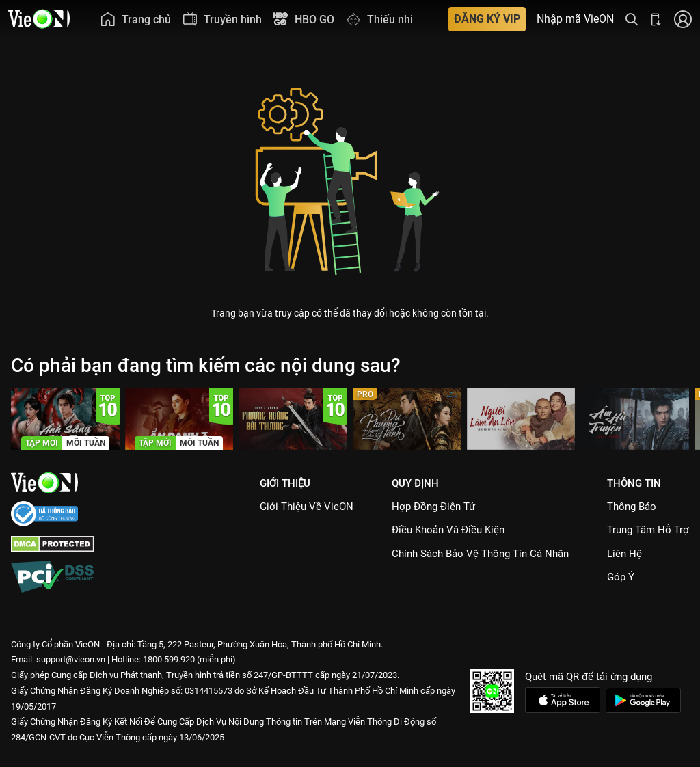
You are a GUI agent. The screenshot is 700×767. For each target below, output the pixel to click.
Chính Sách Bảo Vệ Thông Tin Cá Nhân (480, 554)
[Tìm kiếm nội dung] (632, 19)
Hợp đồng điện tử (433, 507)
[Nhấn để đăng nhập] (683, 19)
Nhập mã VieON (575, 19)
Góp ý (621, 577)
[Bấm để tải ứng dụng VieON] (656, 19)
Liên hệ (624, 554)
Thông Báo (632, 507)
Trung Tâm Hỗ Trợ (648, 530)
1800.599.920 (169, 659)
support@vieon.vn (71, 659)
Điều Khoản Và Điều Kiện (448, 530)
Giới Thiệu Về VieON (307, 507)
